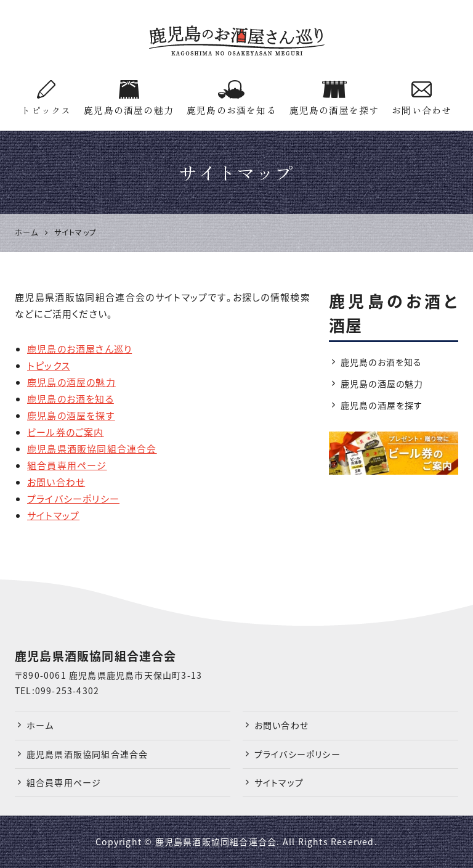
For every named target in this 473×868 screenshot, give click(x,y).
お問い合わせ (422, 98)
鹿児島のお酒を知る (232, 98)
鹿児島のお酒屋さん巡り (79, 349)
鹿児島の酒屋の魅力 (129, 98)
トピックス (46, 98)
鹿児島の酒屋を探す (334, 98)
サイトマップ (53, 515)
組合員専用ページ (67, 465)
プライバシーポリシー (73, 499)
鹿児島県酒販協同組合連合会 (92, 449)
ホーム (40, 725)
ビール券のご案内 (66, 432)
